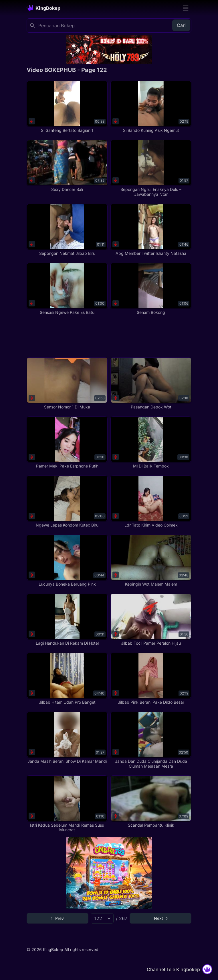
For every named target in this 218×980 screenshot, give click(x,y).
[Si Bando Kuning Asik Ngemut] (151, 107)
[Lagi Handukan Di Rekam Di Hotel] (67, 620)
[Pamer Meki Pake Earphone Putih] (67, 443)
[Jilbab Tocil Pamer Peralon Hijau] (151, 620)
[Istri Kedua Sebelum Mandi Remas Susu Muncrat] (67, 804)
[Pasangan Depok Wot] (151, 384)
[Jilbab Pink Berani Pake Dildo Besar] (151, 679)
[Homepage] (43, 8)
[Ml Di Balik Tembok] (151, 443)
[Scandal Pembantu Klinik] (151, 801)
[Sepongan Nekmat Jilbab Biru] (67, 230)
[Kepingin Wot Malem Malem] (151, 561)
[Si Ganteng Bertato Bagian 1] (67, 107)
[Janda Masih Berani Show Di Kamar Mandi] (67, 738)
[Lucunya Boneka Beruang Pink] (67, 561)
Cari (181, 25)
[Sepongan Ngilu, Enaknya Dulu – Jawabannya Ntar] (151, 168)
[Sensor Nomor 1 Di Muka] (67, 384)
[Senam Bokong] (151, 289)
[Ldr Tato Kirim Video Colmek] (151, 502)
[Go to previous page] (58, 918)
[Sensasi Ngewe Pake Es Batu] (67, 289)
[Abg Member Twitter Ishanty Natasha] (151, 230)
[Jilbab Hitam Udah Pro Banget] (67, 679)
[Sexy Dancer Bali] (67, 166)
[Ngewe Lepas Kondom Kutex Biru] (67, 502)
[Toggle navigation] (186, 8)
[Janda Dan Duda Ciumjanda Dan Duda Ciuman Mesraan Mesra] (151, 740)
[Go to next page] (160, 918)
